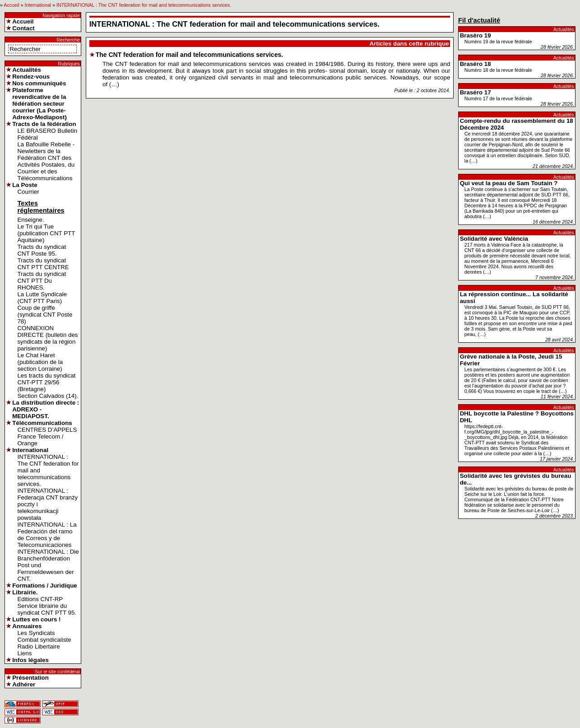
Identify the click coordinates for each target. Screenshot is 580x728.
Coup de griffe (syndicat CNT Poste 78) (45, 315)
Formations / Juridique (45, 586)
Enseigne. (30, 220)
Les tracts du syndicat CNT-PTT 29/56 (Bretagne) (46, 382)
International (38, 5)
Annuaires (27, 626)
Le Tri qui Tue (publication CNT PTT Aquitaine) (46, 233)
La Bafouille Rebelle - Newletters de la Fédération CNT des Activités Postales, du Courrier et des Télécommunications (46, 161)
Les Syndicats (36, 633)
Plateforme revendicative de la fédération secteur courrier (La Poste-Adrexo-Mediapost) (39, 104)
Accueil (11, 5)
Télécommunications (42, 423)
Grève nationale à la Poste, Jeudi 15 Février (511, 360)
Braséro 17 (476, 92)
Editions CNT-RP (40, 599)
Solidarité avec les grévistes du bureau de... (516, 479)
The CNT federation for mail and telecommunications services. (189, 55)
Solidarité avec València (494, 239)
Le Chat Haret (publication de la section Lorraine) (40, 362)
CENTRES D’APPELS (47, 430)
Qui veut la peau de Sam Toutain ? (509, 183)
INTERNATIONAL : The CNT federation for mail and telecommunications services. (144, 5)
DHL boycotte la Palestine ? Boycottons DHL (517, 417)
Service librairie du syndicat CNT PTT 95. (47, 609)
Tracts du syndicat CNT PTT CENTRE (43, 264)
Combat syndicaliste (44, 640)
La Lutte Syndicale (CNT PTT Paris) (42, 298)
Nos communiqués (39, 83)
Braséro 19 (476, 35)
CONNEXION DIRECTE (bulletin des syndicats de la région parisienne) (47, 338)
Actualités (27, 70)
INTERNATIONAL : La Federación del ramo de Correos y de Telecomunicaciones (47, 535)
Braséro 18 (476, 64)
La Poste (25, 185)
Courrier (28, 192)
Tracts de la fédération (44, 124)
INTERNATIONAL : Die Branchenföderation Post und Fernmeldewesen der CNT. (48, 565)
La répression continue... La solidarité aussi (514, 298)
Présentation (30, 678)
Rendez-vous (31, 77)
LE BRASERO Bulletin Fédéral (47, 134)
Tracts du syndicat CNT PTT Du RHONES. (42, 281)
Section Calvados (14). (48, 396)
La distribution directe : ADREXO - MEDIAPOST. (46, 409)
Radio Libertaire (38, 646)
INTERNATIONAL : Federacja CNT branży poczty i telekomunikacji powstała (47, 504)
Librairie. (25, 592)
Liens (24, 653)
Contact (23, 28)
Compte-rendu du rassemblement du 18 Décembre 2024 (517, 124)
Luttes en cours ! (36, 619)
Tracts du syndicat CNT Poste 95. (42, 250)
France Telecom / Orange (40, 440)
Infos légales (30, 660)
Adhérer (24, 684)
